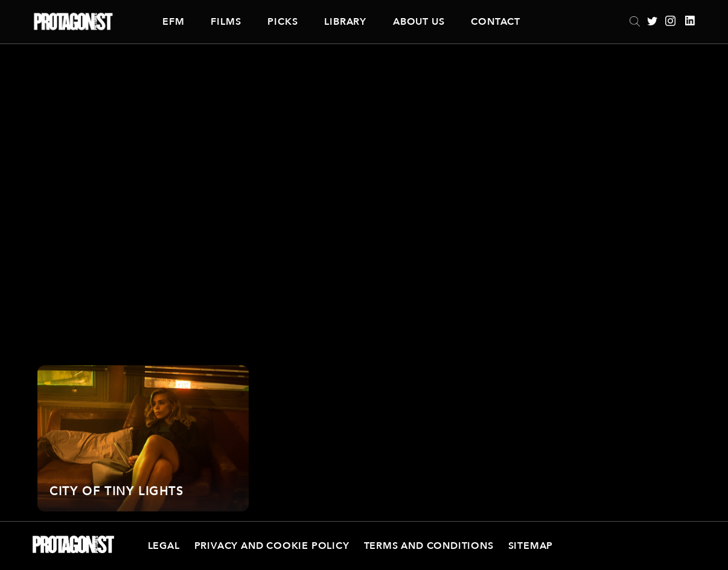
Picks (283, 22)
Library (345, 22)
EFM (173, 22)
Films (226, 22)
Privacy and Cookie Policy (272, 546)
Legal (164, 546)
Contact (496, 22)
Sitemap (531, 546)
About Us (419, 22)
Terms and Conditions (429, 546)
